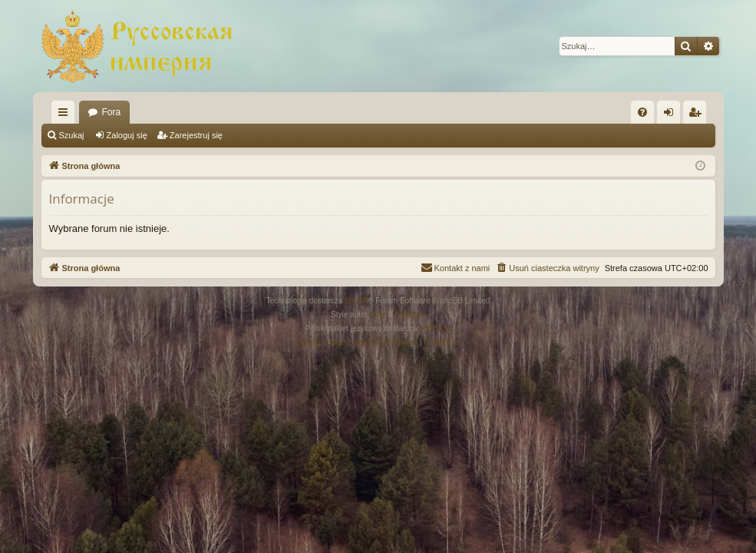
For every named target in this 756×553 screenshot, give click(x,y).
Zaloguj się (127, 135)
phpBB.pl (435, 328)
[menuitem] (642, 112)
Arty (378, 315)
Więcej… (66, 115)
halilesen (409, 315)
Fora (112, 112)
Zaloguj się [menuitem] (671, 115)
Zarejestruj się (196, 135)
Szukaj (72, 135)
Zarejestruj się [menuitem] (698, 115)
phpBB (356, 301)
